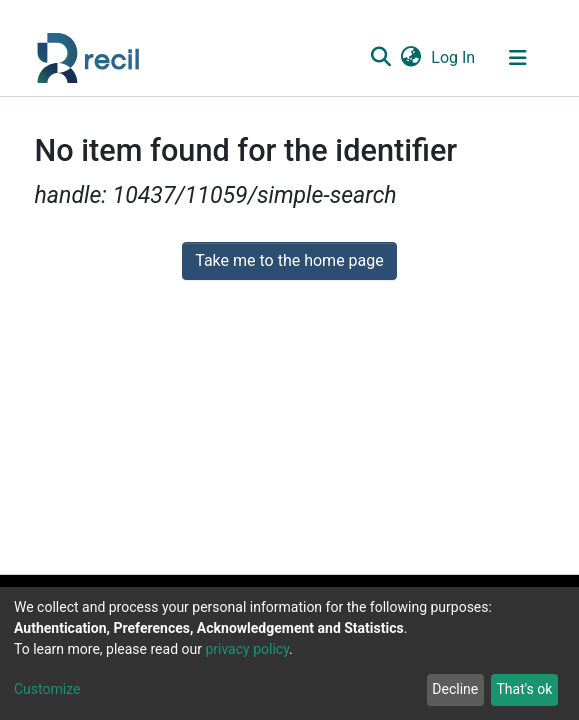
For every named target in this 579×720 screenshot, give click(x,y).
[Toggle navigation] (518, 58)
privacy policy (247, 649)
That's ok (524, 689)
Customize (47, 689)
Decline (455, 689)
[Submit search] (381, 58)
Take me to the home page (289, 260)
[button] (411, 58)
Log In (454, 57)
